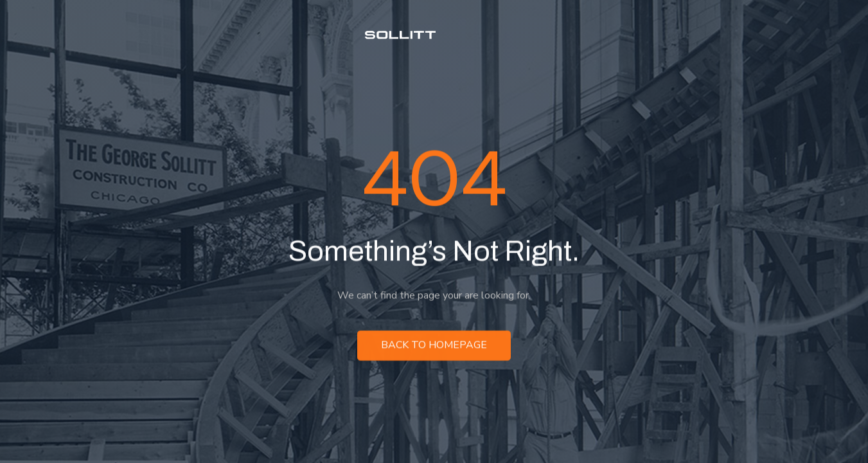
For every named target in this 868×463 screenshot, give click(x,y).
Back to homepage (434, 347)
